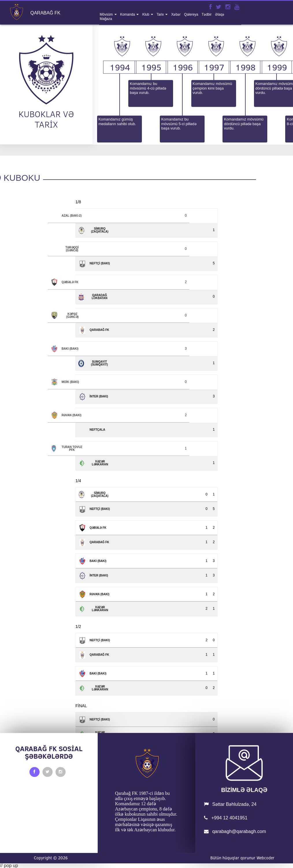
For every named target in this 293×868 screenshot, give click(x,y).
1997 (214, 123)
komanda (128, 14)
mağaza (106, 19)
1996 (183, 123)
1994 (120, 123)
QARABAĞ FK (45, 13)
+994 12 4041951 (226, 818)
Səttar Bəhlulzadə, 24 (230, 804)
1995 (151, 123)
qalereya (191, 14)
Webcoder (266, 858)
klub (146, 14)
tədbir (207, 14)
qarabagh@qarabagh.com (235, 831)
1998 (245, 123)
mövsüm (107, 14)
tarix (161, 14)
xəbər (176, 14)
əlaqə (220, 14)
